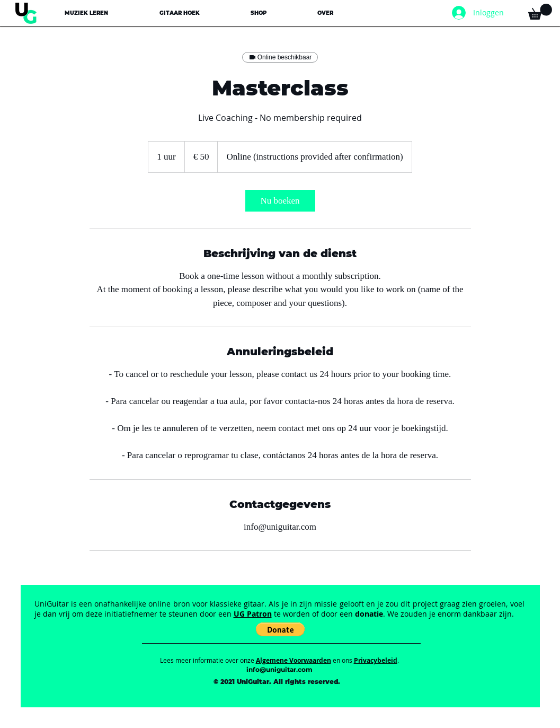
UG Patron (253, 614)
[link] (280, 201)
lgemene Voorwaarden (296, 660)
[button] (86, 13)
